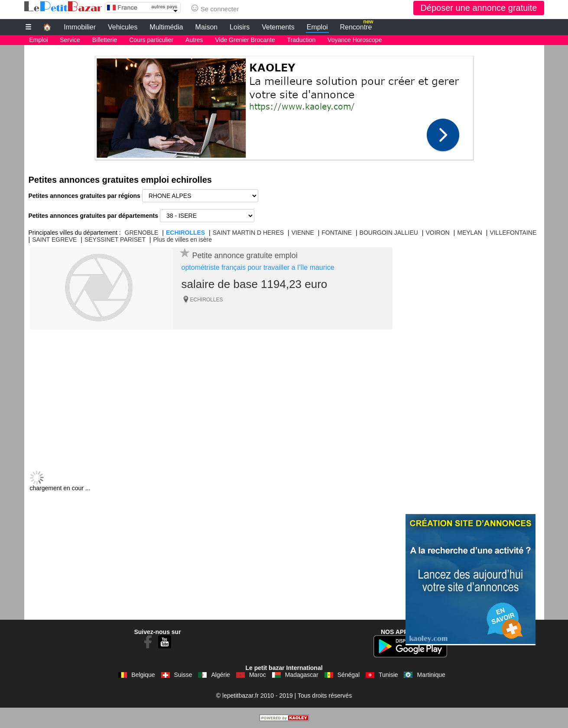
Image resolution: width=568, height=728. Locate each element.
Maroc (258, 675)
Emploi (317, 27)
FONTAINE (337, 233)
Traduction (302, 40)
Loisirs (240, 27)
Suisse (183, 675)
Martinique (431, 675)
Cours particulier (151, 40)
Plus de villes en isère (183, 239)
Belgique (143, 675)
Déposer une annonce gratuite (479, 8)
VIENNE (303, 233)
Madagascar (302, 675)
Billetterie (105, 40)
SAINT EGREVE (54, 239)
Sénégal (349, 675)
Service (70, 40)
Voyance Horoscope (355, 40)
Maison (207, 27)
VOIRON (438, 233)
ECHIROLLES (185, 233)
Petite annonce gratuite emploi (245, 256)
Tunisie (388, 675)
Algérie (221, 675)
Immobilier (80, 27)
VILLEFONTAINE (513, 233)
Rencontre (357, 26)
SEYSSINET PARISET (115, 239)
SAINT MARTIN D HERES (248, 233)
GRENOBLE (142, 233)
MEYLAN (470, 233)
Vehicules (123, 27)
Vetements (278, 27)
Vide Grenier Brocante (245, 40)
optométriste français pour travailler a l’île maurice (258, 267)
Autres (194, 40)
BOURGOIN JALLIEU (389, 233)
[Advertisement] (284, 106)
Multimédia (166, 27)
